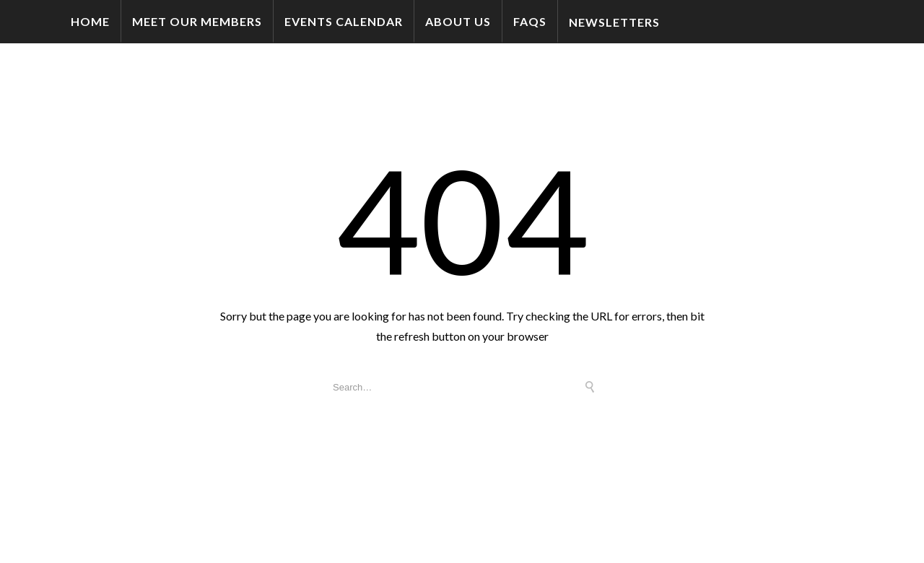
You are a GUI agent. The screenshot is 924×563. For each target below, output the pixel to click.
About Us (458, 21)
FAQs (530, 21)
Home (90, 21)
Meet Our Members (197, 21)
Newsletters (614, 22)
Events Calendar (344, 21)
